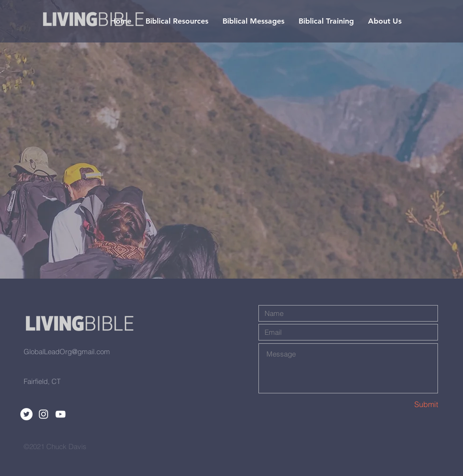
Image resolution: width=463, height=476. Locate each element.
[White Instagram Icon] (43, 414)
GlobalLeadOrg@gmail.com (67, 352)
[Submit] (404, 404)
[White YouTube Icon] (60, 414)
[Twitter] (26, 414)
